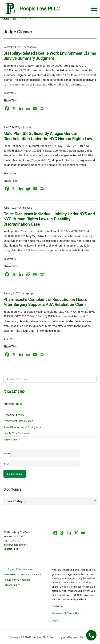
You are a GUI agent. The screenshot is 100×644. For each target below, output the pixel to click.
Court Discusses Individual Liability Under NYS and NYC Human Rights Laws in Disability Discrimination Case (49, 219)
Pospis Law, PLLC (39, 637)
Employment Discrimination (18, 421)
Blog (88, 583)
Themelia (85, 637)
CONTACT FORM (13, 404)
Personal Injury (12, 440)
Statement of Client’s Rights (67, 613)
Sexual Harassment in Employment (22, 427)
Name (7, 453)
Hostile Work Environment (17, 433)
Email (41, 464)
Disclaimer (57, 606)
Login (55, 620)
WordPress (69, 637)
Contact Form (67, 587)
